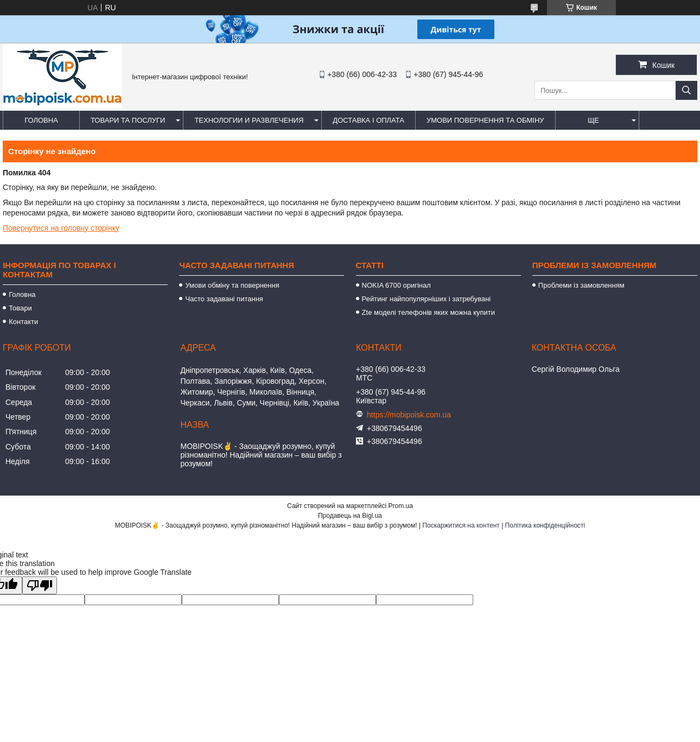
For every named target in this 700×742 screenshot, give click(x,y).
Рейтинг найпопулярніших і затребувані (427, 299)
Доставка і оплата (368, 120)
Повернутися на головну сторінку (61, 228)
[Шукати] (686, 90)
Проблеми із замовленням (581, 285)
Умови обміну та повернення (232, 285)
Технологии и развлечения (249, 120)
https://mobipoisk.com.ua (409, 415)
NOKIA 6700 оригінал (396, 285)
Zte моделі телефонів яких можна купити (428, 312)
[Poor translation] (40, 585)
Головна (41, 120)
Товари (20, 308)
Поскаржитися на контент (461, 525)
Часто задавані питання (224, 299)
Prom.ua (401, 506)
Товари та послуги (128, 120)
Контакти (23, 322)
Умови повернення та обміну (485, 120)
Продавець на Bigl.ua (350, 516)
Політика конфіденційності (545, 525)
